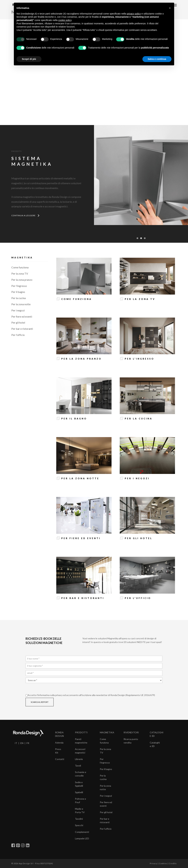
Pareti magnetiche (81, 741)
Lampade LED (82, 838)
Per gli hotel (18, 322)
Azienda (59, 743)
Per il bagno (18, 292)
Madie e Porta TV (80, 810)
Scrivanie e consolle (81, 774)
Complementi (82, 832)
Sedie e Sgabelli (79, 784)
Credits (173, 863)
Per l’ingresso (105, 761)
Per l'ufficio (18, 335)
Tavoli (78, 766)
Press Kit (58, 751)
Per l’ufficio (106, 829)
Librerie (79, 759)
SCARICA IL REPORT (40, 702)
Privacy (154, 863)
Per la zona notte (21, 304)
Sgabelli (79, 792)
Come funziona (20, 267)
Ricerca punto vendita (131, 741)
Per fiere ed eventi (22, 316)
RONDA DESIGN (59, 734)
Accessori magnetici (80, 751)
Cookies (163, 863)
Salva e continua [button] (157, 59)
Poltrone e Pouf (80, 800)
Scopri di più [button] (29, 59)
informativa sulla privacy (50, 695)
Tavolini (79, 819)
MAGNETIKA (107, 732)
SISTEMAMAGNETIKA (32, 161)
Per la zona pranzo (22, 280)
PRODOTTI (81, 732)
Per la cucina (19, 298)
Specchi (79, 825)
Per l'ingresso (19, 286)
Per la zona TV (20, 273)
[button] (170, 8)
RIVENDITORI (131, 732)
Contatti (60, 759)
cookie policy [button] (65, 20)
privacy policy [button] (134, 14)
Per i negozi (18, 310)
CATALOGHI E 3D (157, 734)
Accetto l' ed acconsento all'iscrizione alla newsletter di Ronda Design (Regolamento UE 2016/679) (90, 695)
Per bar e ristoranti (22, 329)
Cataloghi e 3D (155, 744)
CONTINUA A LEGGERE (25, 215)
